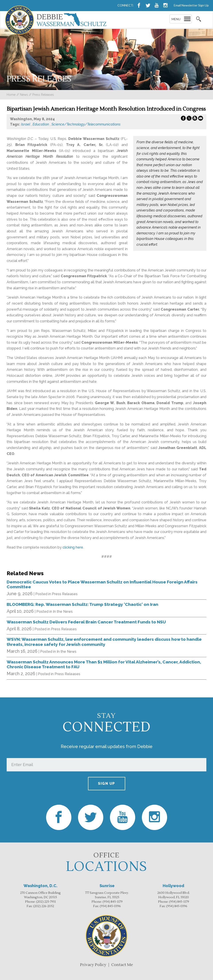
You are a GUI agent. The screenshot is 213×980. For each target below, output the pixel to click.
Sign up (106, 783)
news (24, 95)
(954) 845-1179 (113, 902)
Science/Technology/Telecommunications (86, 124)
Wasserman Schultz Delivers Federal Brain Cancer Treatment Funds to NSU (86, 622)
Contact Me (122, 965)
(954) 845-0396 (110, 906)
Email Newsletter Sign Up (191, 5)
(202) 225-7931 (46, 902)
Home (11, 95)
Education (41, 124)
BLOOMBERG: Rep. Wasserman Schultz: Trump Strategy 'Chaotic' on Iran (82, 604)
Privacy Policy (93, 965)
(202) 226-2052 (44, 906)
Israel (26, 124)
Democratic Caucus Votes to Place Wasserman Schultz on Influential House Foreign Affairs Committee (102, 584)
